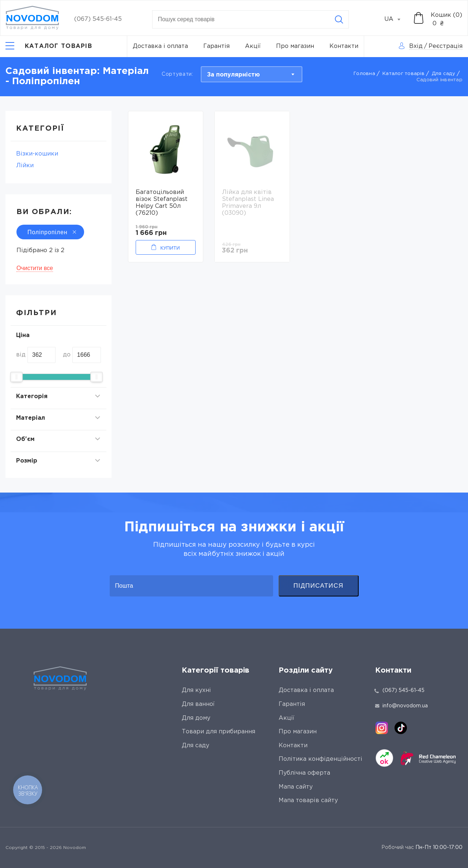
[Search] (339, 19)
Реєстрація (446, 46)
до (67, 355)
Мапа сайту (296, 787)
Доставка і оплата (160, 46)
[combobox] (396, 19)
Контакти (344, 46)
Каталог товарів (403, 74)
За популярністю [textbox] (233, 75)
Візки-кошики (37, 154)
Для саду (444, 74)
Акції (253, 46)
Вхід (416, 46)
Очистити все (35, 268)
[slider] (16, 377)
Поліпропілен (50, 232)
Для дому (196, 718)
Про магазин (295, 46)
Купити (170, 248)
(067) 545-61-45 (98, 19)
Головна (364, 74)
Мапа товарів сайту (308, 800)
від (21, 355)
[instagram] (382, 728)
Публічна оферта (304, 773)
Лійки (25, 166)
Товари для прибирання (218, 732)
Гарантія (216, 46)
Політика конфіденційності (320, 759)
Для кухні (196, 690)
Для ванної (198, 704)
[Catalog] (49, 46)
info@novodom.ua (401, 706)
